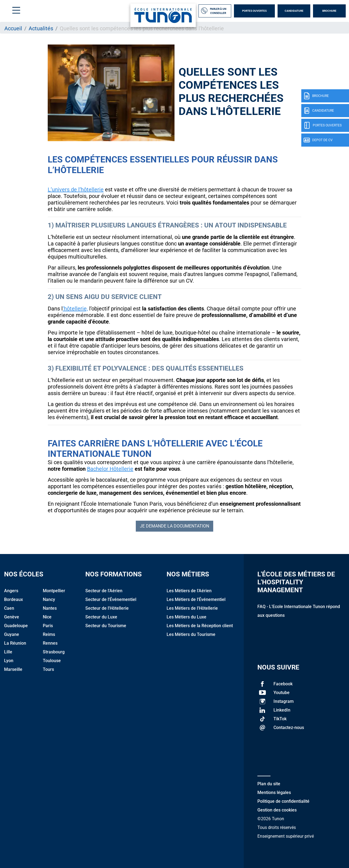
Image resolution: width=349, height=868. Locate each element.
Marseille (13, 669)
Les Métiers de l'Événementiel (196, 599)
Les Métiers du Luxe (186, 617)
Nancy (49, 599)
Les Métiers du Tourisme (191, 634)
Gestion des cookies (277, 810)
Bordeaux (13, 599)
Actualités (41, 28)
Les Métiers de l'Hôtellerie (192, 608)
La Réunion (15, 643)
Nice (47, 617)
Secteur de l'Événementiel (111, 599)
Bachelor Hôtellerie (110, 469)
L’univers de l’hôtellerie (76, 189)
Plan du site (269, 784)
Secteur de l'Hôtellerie (107, 608)
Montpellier (54, 591)
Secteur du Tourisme (106, 626)
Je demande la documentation (174, 526)
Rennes (50, 643)
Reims (49, 634)
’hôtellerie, (75, 309)
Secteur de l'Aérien (104, 591)
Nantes (50, 608)
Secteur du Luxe (101, 617)
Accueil (13, 28)
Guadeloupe (16, 626)
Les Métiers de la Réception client (200, 626)
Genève (12, 617)
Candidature (294, 11)
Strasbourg (54, 652)
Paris (48, 626)
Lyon (9, 661)
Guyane (12, 634)
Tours (48, 669)
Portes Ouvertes (254, 11)
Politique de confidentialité (283, 801)
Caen (9, 608)
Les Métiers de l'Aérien (189, 591)
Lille (8, 652)
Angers (11, 591)
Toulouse (52, 661)
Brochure (329, 11)
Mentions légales (274, 793)
